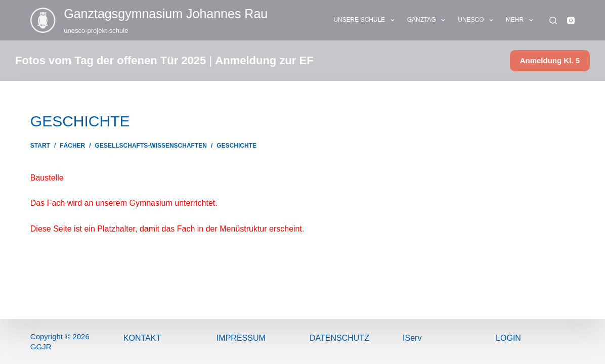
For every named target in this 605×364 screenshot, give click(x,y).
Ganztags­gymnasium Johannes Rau (166, 14)
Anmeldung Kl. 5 (550, 60)
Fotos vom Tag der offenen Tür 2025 (111, 60)
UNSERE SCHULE (366, 20)
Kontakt (142, 338)
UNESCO (478, 20)
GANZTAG (428, 20)
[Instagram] (571, 20)
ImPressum (241, 338)
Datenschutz (339, 338)
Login (508, 338)
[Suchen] (553, 20)
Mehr (522, 20)
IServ (412, 338)
